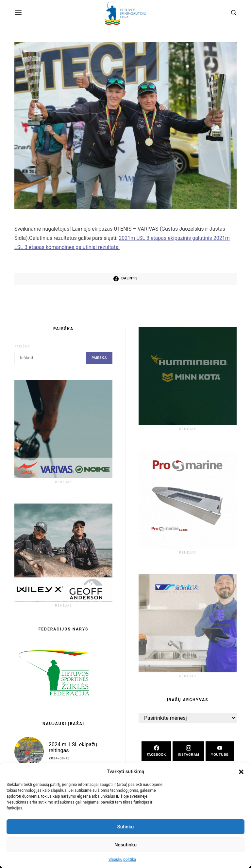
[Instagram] (188, 751)
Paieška (22, 347)
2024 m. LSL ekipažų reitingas (73, 747)
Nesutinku (125, 845)
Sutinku (126, 827)
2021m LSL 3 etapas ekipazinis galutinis (166, 238)
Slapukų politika (122, 859)
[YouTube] (220, 751)
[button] (241, 771)
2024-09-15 (59, 759)
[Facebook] (156, 751)
